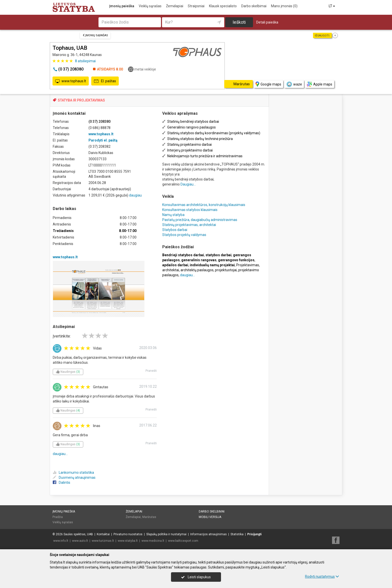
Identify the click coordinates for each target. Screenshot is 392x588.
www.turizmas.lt (103, 541)
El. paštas (105, 81)
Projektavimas (248, 265)
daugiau (135, 195)
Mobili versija (210, 517)
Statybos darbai (175, 230)
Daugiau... (188, 184)
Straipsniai (196, 6)
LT (332, 6)
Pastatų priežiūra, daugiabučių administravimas (200, 220)
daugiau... (60, 454)
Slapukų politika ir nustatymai (166, 534)
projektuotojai (226, 270)
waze (294, 84)
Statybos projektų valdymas (184, 235)
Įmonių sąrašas (95, 35)
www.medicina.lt (153, 541)
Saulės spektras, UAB (78, 534)
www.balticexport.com (183, 541)
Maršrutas (149, 517)
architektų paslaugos (197, 270)
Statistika (237, 534)
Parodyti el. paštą (103, 140)
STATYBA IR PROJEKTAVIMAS (81, 100)
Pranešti (151, 371)
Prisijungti (254, 534)
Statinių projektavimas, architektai (189, 225)
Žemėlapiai (175, 6)
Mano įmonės (284, 6)
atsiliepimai (85, 61)
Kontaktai (103, 534)
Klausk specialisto (223, 6)
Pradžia (58, 517)
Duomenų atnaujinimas (74, 477)
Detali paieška (267, 22)
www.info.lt (61, 541)
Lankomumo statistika (73, 472)
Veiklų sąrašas (150, 6)
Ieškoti (239, 22)
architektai (171, 270)
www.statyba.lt (128, 541)
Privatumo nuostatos (128, 534)
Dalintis (61, 482)
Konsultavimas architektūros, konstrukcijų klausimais (204, 205)
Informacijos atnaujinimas (208, 534)
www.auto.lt (80, 541)
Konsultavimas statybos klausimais (190, 210)
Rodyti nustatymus (322, 576)
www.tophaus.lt (71, 81)
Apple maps (319, 84)
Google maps (268, 84)
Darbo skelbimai (254, 6)
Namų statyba (173, 215)
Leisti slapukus (196, 577)
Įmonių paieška (122, 6)
